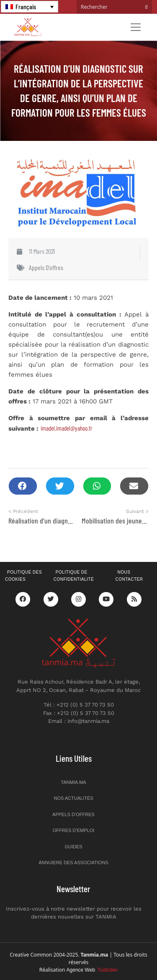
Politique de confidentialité (74, 576)
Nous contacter (129, 576)
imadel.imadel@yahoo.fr (66, 428)
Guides (73, 847)
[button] (23, 486)
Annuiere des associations (73, 863)
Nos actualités (73, 798)
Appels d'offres (46, 267)
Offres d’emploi (74, 830)
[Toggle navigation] (136, 27)
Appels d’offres (73, 814)
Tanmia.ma (73, 782)
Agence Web (92, 970)
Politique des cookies (23, 576)
